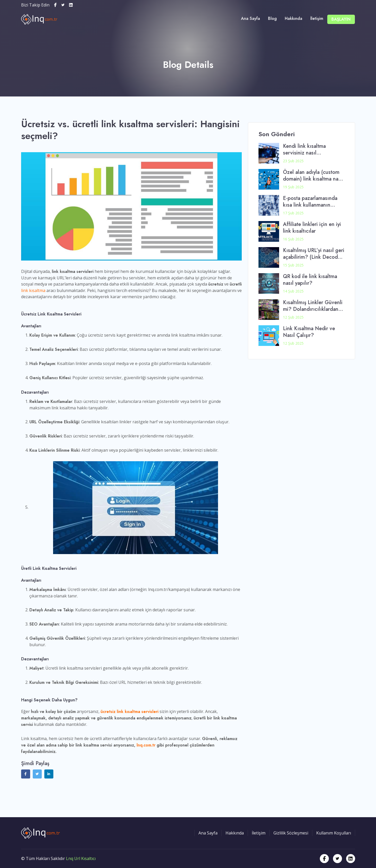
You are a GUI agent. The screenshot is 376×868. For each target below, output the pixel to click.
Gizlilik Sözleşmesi (291, 833)
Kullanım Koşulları (334, 833)
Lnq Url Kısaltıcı (81, 858)
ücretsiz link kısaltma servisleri (129, 712)
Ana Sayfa (252, 19)
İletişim (317, 19)
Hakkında (295, 19)
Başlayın (341, 19)
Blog (274, 19)
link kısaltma (33, 290)
